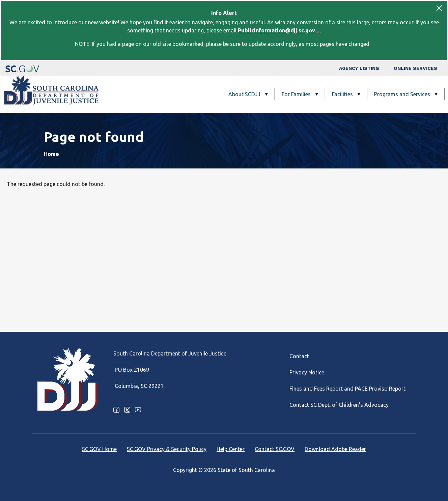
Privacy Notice (307, 372)
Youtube (138, 410)
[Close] (439, 8)
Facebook (116, 410)
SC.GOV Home (99, 449)
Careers (419, 94)
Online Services (415, 68)
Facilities (277, 94)
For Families (230, 94)
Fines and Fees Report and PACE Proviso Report (347, 389)
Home (51, 154)
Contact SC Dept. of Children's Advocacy (339, 405)
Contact (299, 356)
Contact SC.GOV (275, 449)
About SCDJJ (179, 94)
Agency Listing (359, 68)
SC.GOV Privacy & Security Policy (167, 449)
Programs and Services (336, 94)
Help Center (231, 449)
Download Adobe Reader (335, 449)
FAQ (391, 94)
